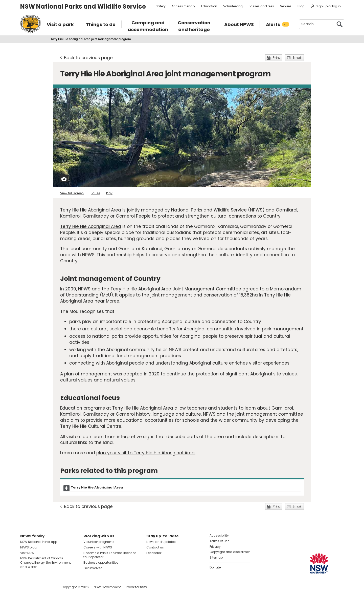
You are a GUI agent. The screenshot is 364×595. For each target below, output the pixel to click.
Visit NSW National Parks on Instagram (36, 587)
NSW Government (107, 587)
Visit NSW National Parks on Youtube (47, 587)
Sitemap (216, 557)
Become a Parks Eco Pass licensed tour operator (110, 555)
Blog (301, 6)
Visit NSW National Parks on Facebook (25, 587)
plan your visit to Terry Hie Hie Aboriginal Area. (146, 453)
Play (109, 193)
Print (276, 58)
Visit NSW (27, 553)
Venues (286, 6)
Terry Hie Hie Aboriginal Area (91, 226)
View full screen (72, 193)
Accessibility (219, 535)
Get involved (93, 568)
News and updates (161, 542)
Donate (215, 567)
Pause (95, 193)
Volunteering (233, 6)
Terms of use (219, 541)
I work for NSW (136, 587)
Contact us (155, 547)
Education (209, 6)
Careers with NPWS (98, 547)
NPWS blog (28, 547)
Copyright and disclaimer (230, 552)
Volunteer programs (99, 542)
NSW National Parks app (39, 542)
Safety (161, 6)
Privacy (215, 547)
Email (297, 58)
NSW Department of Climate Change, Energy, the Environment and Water (45, 562)
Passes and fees (261, 6)
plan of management (88, 374)
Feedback (154, 553)
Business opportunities (101, 562)
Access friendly (183, 6)
